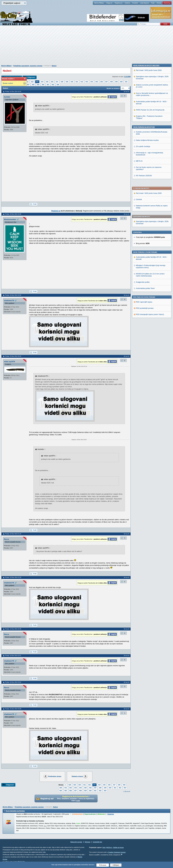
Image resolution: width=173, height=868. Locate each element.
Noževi (54, 66)
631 (27, 82)
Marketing (167, 3)
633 (37, 82)
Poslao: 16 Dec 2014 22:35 (13, 629)
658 (33, 85)
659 (38, 85)
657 (28, 85)
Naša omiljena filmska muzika (147, 315)
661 (48, 85)
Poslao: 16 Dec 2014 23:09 (13, 709)
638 (62, 82)
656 (71, 791)
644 (92, 82)
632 (32, 82)
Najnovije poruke (76, 842)
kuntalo (7, 97)
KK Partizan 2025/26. (144, 351)
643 (87, 82)
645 (97, 82)
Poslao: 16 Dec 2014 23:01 (13, 682)
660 (43, 85)
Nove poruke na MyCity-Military (146, 241)
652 (120, 788)
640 (72, 82)
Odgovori (31, 77)
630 (80, 785)
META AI (139, 336)
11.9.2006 (127, 77)
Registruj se (119, 3)
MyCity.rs (109, 848)
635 (47, 82)
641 (77, 82)
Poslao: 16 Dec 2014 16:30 (13, 214)
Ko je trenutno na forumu (15, 811)
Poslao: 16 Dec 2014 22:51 (13, 656)
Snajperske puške (143, 200)
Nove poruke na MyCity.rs (144, 302)
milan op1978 (9, 362)
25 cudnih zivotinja (143, 322)
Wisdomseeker (10, 219)
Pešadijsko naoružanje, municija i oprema (28, 66)
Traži (153, 3)
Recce (6, 539)
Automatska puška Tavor (145, 206)
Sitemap (87, 842)
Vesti (104, 848)
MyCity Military (99, 3)
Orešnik (139, 117)
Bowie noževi (8, 83)
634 (42, 82)
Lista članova (144, 3)
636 (52, 82)
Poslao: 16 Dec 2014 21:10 (13, 534)
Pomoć (159, 3)
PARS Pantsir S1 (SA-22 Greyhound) (150, 285)
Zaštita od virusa (118, 848)
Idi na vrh (127, 792)
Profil (35, 204)
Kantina (127, 3)
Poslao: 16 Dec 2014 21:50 (13, 577)
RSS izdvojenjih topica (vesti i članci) (150, 232)
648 (111, 82)
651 (126, 82)
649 (116, 82)
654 (61, 791)
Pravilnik (135, 3)
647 (107, 82)
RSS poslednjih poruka (145, 226)
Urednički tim (97, 842)
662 (53, 85)
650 (121, 82)
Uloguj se (109, 3)
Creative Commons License (117, 852)
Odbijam (116, 865)
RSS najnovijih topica (144, 219)
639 (67, 82)
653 (125, 788)
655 (66, 791)
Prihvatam (103, 865)
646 (102, 82)
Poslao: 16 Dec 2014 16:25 (13, 92)
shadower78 (9, 300)
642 (82, 82)
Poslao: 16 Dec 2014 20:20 (13, 356)
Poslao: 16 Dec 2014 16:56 (13, 295)
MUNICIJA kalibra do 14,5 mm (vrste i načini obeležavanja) (150, 192)
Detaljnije (111, 814)
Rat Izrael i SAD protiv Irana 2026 (149, 111)
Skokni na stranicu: (113, 88)
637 (57, 82)
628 (70, 785)
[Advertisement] (86, 46)
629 (75, 785)
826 (58, 85)
